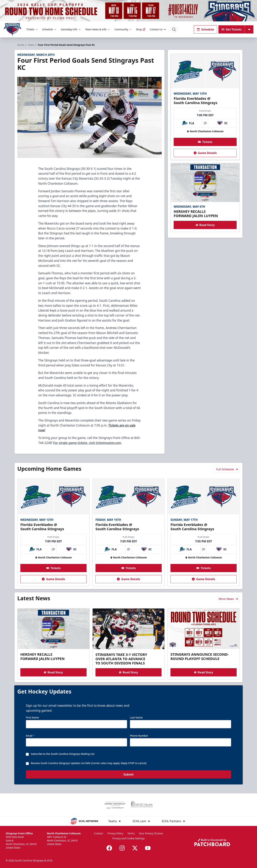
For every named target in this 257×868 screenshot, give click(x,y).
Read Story (205, 225)
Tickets (32, 29)
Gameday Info (71, 29)
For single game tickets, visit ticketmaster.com (87, 443)
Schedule (49, 29)
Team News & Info (98, 29)
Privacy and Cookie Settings (129, 838)
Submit (129, 775)
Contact (99, 833)
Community (123, 29)
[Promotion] (128, 11)
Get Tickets (232, 29)
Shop (141, 29)
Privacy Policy (115, 833)
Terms (131, 833)
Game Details (205, 153)
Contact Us (158, 29)
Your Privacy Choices (151, 833)
